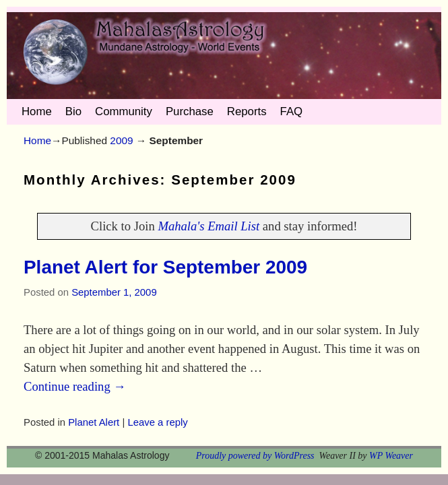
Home (37, 111)
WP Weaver (391, 456)
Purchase (190, 111)
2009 (121, 140)
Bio (73, 111)
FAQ (292, 111)
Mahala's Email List (209, 226)
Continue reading (75, 386)
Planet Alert (94, 422)
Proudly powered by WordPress (255, 456)
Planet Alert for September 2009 (165, 267)
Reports (247, 111)
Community (124, 111)
